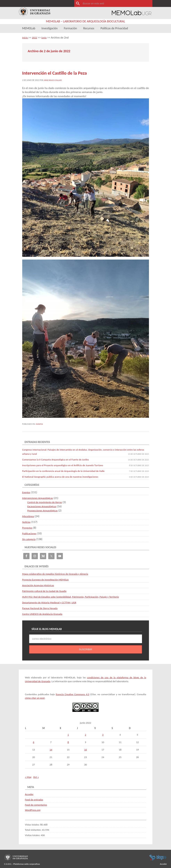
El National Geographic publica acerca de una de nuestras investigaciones (65, 475)
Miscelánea (29, 515)
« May (28, 775)
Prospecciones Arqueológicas (45, 509)
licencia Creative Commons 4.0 (72, 693)
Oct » (36, 775)
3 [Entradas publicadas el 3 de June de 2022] (103, 733)
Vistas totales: (33, 823)
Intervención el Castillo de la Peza (46, 72)
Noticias (27, 520)
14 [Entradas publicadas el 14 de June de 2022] (51, 748)
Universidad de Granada (35, 13)
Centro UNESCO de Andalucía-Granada (45, 612)
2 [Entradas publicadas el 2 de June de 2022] (86, 733)
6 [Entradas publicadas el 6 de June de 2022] (34, 740)
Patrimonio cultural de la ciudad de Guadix (47, 589)
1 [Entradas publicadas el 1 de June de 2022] (68, 733)
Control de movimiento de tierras (47, 500)
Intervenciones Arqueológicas (40, 496)
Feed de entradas (34, 798)
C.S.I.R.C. (8, 862)
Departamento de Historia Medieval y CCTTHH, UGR (53, 601)
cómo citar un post (35, 696)
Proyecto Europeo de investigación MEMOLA (49, 578)
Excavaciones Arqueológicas (44, 505)
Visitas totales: (33, 833)
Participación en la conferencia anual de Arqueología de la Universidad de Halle (69, 469)
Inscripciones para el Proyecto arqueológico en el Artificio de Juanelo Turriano (68, 463)
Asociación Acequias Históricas (40, 584)
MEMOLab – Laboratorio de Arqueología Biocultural (85, 21)
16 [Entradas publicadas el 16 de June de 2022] (85, 748)
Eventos (40, 422)
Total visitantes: (34, 828)
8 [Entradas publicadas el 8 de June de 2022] (68, 740)
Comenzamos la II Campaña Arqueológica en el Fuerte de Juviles (60, 458)
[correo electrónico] (86, 637)
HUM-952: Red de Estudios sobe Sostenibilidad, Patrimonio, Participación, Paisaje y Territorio (77, 595)
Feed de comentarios (36, 803)
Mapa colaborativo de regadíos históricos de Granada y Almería (60, 572)
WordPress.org (33, 808)
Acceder (29, 793)
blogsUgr (158, 856)
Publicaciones (30, 532)
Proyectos (28, 526)
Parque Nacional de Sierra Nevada (42, 606)
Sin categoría (30, 537)
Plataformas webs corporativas (27, 862)
